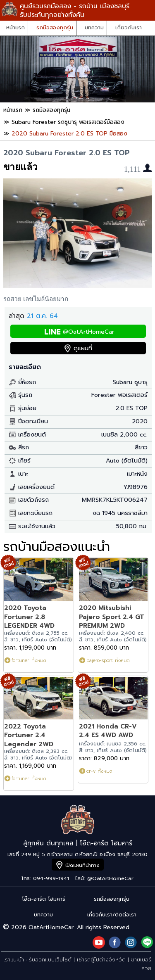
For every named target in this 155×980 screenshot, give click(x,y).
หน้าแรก (15, 28)
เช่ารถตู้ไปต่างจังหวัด (101, 960)
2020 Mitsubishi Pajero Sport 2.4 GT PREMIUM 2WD (112, 617)
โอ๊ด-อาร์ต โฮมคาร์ (44, 899)
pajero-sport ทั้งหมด (108, 660)
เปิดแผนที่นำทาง (82, 865)
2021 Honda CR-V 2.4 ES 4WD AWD (108, 731)
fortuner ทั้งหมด (29, 660)
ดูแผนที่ (83, 348)
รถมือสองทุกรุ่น (55, 28)
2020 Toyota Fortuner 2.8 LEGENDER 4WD (29, 617)
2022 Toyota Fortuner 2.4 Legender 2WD (29, 735)
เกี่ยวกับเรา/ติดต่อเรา (112, 915)
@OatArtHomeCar (88, 332)
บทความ (94, 28)
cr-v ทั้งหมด (99, 771)
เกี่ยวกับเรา (129, 28)
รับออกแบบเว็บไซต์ (50, 960)
